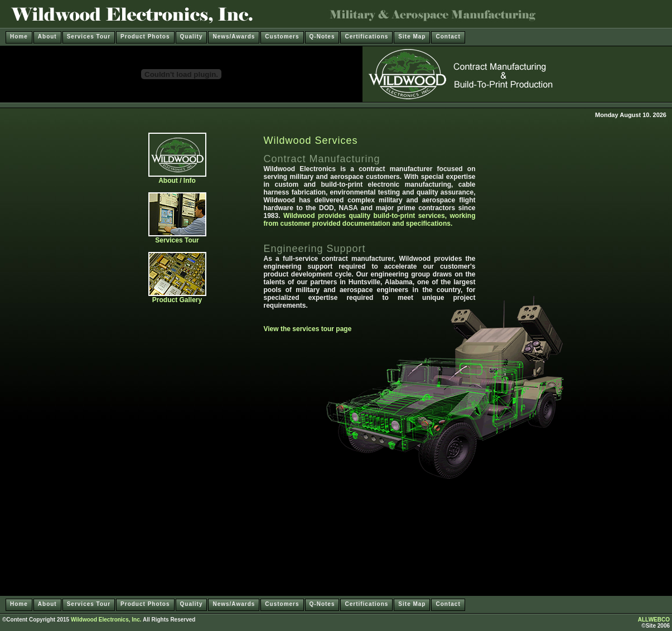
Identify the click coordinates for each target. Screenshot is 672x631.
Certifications (366, 37)
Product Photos (145, 37)
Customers (282, 37)
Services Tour (89, 37)
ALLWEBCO (654, 620)
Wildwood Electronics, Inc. (106, 620)
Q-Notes (322, 37)
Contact (448, 37)
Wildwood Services (311, 140)
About (47, 37)
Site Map (412, 37)
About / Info (177, 178)
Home (19, 37)
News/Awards (234, 37)
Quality (192, 37)
